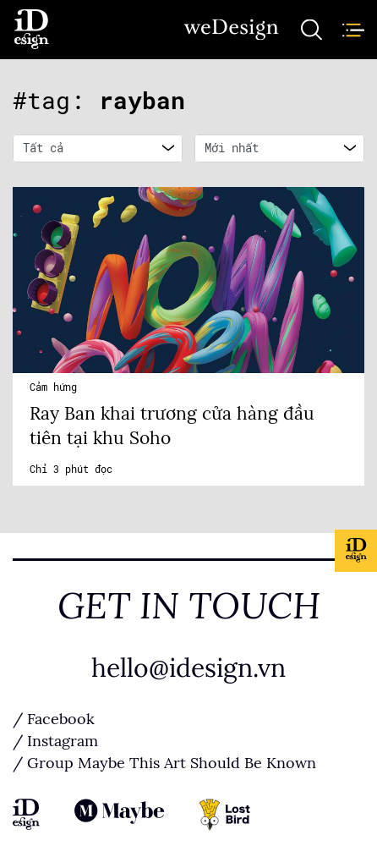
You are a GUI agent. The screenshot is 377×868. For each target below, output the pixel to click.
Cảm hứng (53, 387)
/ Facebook (54, 719)
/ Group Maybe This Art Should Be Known (164, 763)
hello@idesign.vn (188, 668)
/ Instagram (55, 741)
